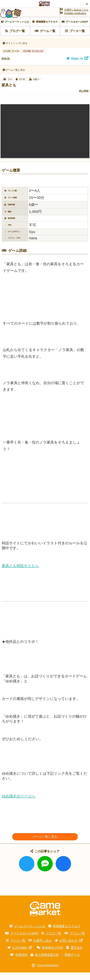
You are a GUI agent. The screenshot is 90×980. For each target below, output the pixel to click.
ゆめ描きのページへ (19, 804)
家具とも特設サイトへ (20, 573)
